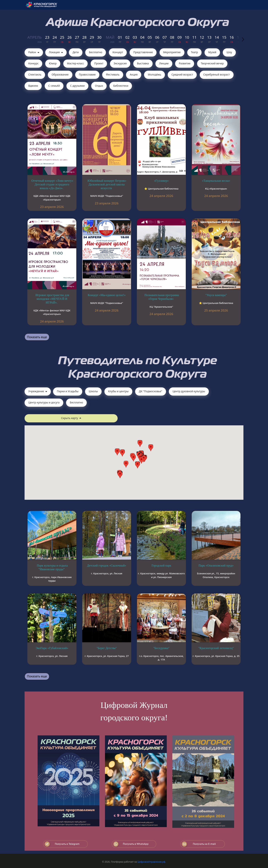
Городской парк (161, 565)
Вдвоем (33, 86)
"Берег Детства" (107, 648)
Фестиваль (113, 74)
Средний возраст (182, 74)
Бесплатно (96, 52)
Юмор (53, 63)
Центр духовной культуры (189, 391)
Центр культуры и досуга (44, 402)
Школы (93, 391)
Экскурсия (120, 63)
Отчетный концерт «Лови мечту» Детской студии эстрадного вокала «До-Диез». (52, 184)
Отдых (99, 86)
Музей (212, 52)
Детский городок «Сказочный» (107, 565)
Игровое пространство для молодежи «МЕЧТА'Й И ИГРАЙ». (52, 299)
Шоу (229, 52)
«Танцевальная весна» (216, 181)
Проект (99, 63)
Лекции (164, 63)
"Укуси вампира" (216, 295)
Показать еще (37, 337)
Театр (194, 52)
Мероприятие (172, 52)
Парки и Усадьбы (68, 391)
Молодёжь (154, 74)
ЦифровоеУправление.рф (151, 862)
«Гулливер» (161, 181)
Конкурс (33, 63)
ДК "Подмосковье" (151, 391)
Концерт (118, 52)
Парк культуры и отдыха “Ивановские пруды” (52, 567)
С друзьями (77, 86)
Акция (134, 74)
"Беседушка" (161, 648)
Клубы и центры (118, 391)
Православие (87, 74)
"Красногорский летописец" (216, 648)
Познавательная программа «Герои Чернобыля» (162, 297)
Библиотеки (121, 86)
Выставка (143, 63)
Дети (76, 52)
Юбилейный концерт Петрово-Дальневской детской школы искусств (107, 184)
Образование (60, 74)
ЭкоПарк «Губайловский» (52, 648)
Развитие (185, 63)
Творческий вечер (212, 63)
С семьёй (54, 86)
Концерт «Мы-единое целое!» (107, 295)
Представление (143, 52)
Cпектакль (35, 74)
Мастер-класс (76, 63)
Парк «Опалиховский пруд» (216, 565)
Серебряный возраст (217, 74)
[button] (141, 460)
